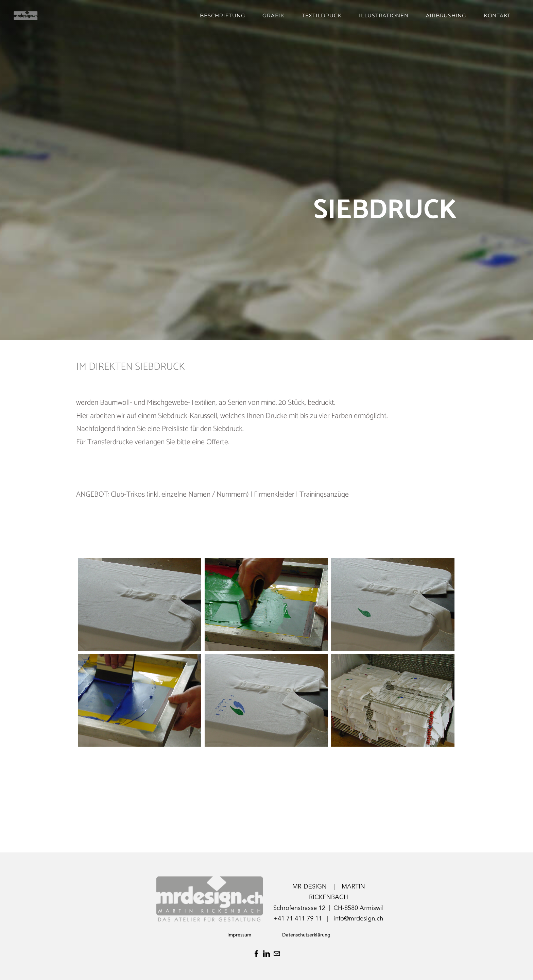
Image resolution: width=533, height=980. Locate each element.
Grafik (273, 15)
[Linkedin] (266, 954)
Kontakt (497, 15)
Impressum (239, 935)
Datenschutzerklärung (306, 935)
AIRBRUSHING (446, 15)
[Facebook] (256, 954)
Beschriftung (222, 15)
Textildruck (322, 15)
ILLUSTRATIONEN (384, 15)
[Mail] (277, 954)
